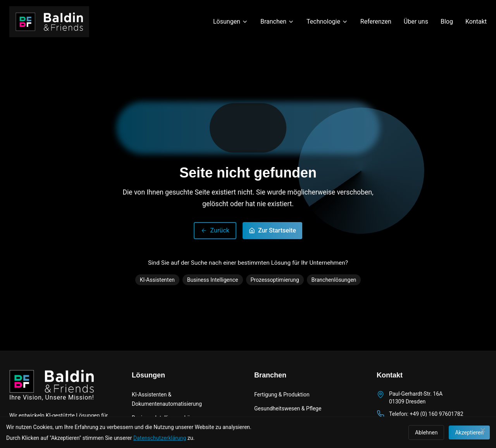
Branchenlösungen (334, 280)
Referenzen (376, 22)
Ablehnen (426, 432)
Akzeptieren (469, 432)
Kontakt (476, 22)
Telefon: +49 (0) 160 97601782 (426, 414)
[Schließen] (483, 430)
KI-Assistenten (157, 280)
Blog (447, 22)
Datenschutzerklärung (160, 438)
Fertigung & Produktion (282, 395)
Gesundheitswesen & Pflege (288, 408)
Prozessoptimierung (275, 280)
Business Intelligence (213, 280)
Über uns (416, 22)
